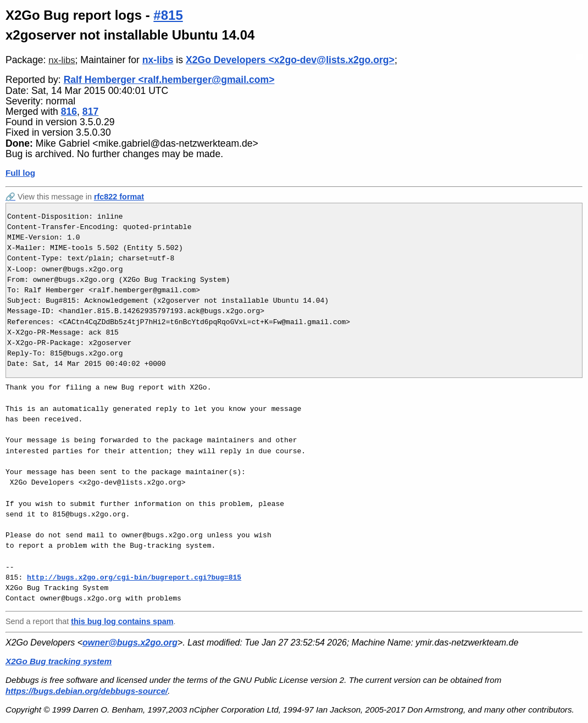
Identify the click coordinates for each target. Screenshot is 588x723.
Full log (20, 173)
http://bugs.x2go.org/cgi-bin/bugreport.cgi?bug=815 (134, 577)
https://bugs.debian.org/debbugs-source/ (87, 691)
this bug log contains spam (122, 621)
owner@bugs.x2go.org (130, 643)
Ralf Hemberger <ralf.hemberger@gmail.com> (169, 80)
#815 (168, 15)
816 (69, 112)
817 (90, 112)
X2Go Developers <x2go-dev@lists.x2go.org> (290, 60)
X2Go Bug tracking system (59, 661)
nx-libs (62, 60)
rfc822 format (119, 197)
